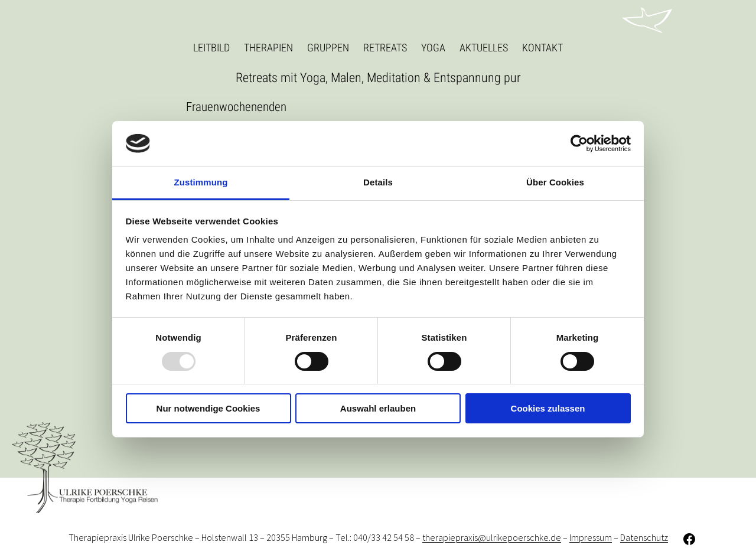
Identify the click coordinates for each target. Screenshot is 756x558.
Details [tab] (378, 182)
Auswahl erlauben (378, 408)
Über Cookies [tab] (555, 182)
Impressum (591, 538)
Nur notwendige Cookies (208, 408)
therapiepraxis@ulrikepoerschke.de (492, 538)
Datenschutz (644, 538)
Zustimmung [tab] (201, 182)
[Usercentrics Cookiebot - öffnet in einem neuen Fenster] (579, 143)
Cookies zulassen (548, 408)
